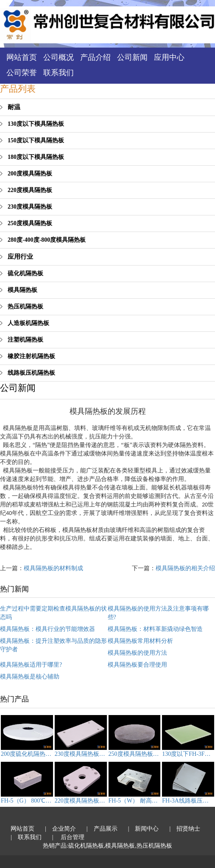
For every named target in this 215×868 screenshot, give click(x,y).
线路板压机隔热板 (31, 373)
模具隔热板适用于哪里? (31, 665)
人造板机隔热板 (28, 323)
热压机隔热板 (25, 307)
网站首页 (22, 57)
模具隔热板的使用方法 (137, 653)
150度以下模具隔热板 (36, 140)
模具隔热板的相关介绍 (185, 568)
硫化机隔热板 (25, 273)
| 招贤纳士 (185, 829)
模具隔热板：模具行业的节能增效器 (47, 629)
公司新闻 (132, 57)
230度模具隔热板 (30, 207)
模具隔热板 (22, 290)
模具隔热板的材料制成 (53, 568)
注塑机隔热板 (25, 340)
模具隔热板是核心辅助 (30, 677)
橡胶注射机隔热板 (31, 356)
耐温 (14, 107)
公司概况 (59, 57)
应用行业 (20, 257)
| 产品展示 (102, 829)
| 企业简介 (60, 829)
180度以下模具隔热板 (36, 157)
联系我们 (59, 73)
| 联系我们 (26, 837)
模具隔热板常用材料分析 (140, 641)
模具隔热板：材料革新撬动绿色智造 (155, 629)
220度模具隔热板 (30, 190)
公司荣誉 (22, 73)
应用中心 (169, 57)
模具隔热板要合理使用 (137, 665)
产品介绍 (95, 57)
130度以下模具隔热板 (36, 124)
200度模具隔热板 (30, 174)
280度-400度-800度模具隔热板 (47, 240)
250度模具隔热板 (30, 223)
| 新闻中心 (144, 829)
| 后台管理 (68, 837)
